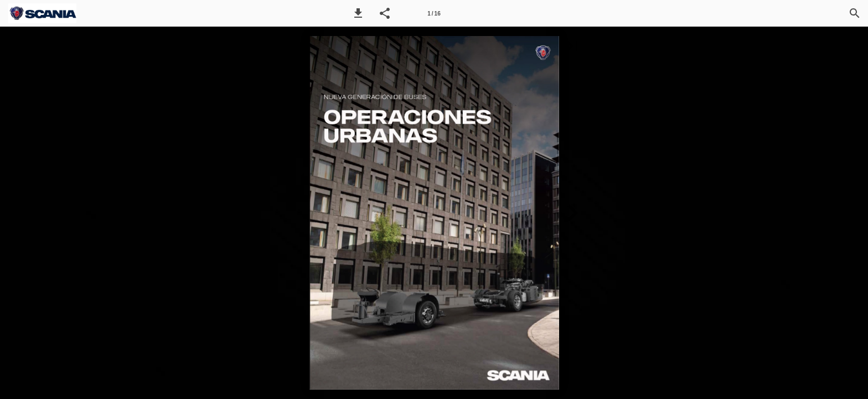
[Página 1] (434, 13)
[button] (358, 13)
